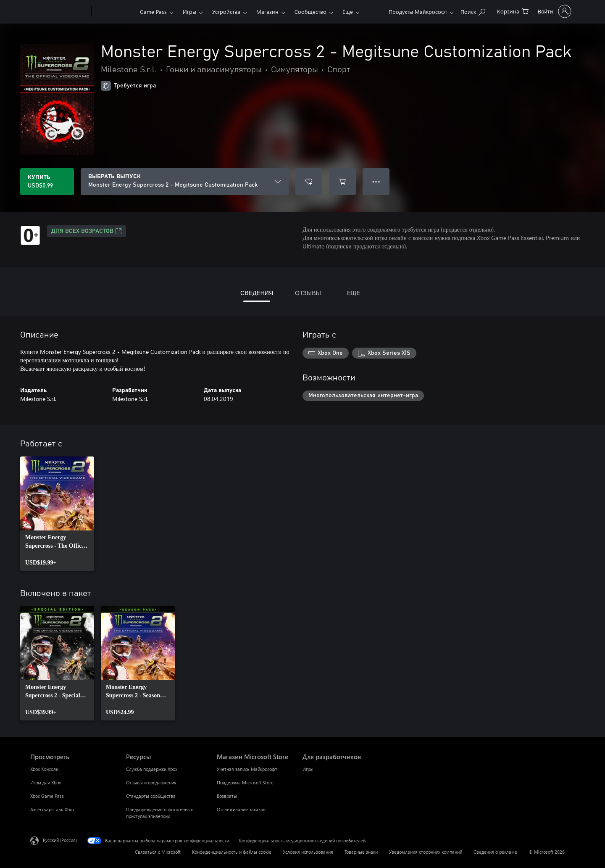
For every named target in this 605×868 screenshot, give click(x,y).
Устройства (226, 12)
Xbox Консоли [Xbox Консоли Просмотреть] (44, 769)
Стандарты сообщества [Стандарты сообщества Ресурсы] (151, 796)
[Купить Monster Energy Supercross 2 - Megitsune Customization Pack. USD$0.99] (47, 182)
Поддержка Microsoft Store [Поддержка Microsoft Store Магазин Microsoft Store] (245, 782)
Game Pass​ (153, 12)
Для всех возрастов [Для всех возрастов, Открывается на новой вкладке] (87, 231)
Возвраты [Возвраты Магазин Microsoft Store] (227, 796)
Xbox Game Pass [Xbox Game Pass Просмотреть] (47, 796)
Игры (189, 12)
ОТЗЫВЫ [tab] (308, 293)
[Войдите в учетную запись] (554, 11)
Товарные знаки (361, 852)
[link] (57, 514)
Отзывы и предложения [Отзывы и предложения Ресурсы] (151, 782)
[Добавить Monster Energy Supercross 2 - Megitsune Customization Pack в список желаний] (309, 182)
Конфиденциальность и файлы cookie (232, 852)
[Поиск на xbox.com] (473, 11)
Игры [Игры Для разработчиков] (308, 769)
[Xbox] (114, 12)
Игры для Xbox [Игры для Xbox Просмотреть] (46, 782)
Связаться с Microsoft (158, 852)
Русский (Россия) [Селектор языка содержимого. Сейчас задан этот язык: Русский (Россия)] (60, 840)
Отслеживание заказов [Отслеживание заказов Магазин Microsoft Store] (241, 809)
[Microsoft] (59, 12)
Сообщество (310, 12)
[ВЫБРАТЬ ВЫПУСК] (185, 182)
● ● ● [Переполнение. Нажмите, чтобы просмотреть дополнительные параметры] (376, 181)
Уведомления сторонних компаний (426, 852)
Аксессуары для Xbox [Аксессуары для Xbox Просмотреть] (52, 809)
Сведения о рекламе (495, 852)
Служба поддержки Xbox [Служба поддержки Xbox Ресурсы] (152, 769)
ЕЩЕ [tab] (354, 293)
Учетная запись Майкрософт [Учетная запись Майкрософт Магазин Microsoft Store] (247, 769)
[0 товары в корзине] (513, 11)
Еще (348, 12)
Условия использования (308, 852)
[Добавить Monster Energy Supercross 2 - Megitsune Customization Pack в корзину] (342, 182)
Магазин (267, 12)
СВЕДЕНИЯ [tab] (257, 293)
